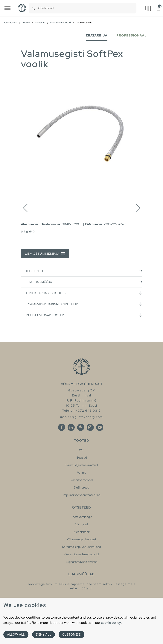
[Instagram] (90, 427)
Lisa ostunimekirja (45, 254)
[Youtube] (100, 427)
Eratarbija (97, 35)
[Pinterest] (81, 427)
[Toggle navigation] (7, 8)
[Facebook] (62, 427)
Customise (71, 634)
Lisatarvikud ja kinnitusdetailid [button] (84, 304)
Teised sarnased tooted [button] (84, 293)
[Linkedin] (71, 427)
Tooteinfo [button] (84, 271)
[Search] (33, 8)
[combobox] (87, 8)
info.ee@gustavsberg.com (82, 417)
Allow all (16, 634)
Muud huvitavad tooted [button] (84, 315)
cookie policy (111, 623)
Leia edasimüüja (84, 282)
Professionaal (132, 35)
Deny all (44, 634)
